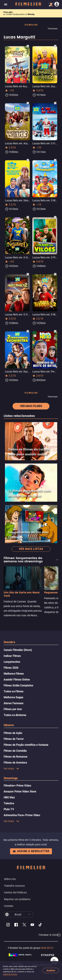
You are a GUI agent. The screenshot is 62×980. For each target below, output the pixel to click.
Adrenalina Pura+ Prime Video (22, 815)
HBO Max (9, 797)
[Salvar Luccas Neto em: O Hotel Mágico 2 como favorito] (28, 274)
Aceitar (51, 971)
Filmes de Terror (14, 739)
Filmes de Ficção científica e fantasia (26, 745)
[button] (29, 914)
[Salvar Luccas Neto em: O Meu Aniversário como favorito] (55, 160)
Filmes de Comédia (15, 751)
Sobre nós (10, 879)
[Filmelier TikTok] (40, 925)
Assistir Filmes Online (17, 680)
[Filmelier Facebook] (16, 925)
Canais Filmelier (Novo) (18, 650)
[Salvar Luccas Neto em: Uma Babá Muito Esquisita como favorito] (28, 160)
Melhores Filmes (14, 674)
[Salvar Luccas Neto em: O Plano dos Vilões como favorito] (55, 217)
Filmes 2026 (11, 668)
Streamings (11, 778)
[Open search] (54, 961)
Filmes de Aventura (15, 763)
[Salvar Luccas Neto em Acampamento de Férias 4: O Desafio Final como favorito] (28, 46)
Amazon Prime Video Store (20, 792)
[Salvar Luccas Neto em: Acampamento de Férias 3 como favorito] (28, 103)
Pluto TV (9, 809)
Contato (9, 906)
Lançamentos (12, 662)
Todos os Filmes (13, 691)
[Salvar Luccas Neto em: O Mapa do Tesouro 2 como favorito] (55, 274)
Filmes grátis (8, 12)
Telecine (9, 803)
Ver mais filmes (31, 406)
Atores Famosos (13, 703)
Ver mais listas (31, 549)
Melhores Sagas (13, 697)
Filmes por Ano (13, 709)
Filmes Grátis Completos (18, 686)
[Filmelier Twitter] (24, 925)
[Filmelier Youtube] (32, 925)
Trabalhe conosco (14, 886)
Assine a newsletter (31, 851)
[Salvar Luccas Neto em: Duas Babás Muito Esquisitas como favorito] (28, 331)
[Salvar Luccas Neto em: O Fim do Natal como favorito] (55, 103)
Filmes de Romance (15, 757)
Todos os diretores (15, 715)
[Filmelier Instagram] (8, 925)
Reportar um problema (17, 899)
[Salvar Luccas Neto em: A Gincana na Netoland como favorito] (28, 217)
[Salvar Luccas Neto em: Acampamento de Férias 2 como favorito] (55, 46)
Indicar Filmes (12, 656)
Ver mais (11, 768)
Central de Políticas (10, 974)
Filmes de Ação (13, 733)
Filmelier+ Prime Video (17, 786)
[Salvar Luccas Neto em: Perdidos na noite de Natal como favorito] (55, 331)
